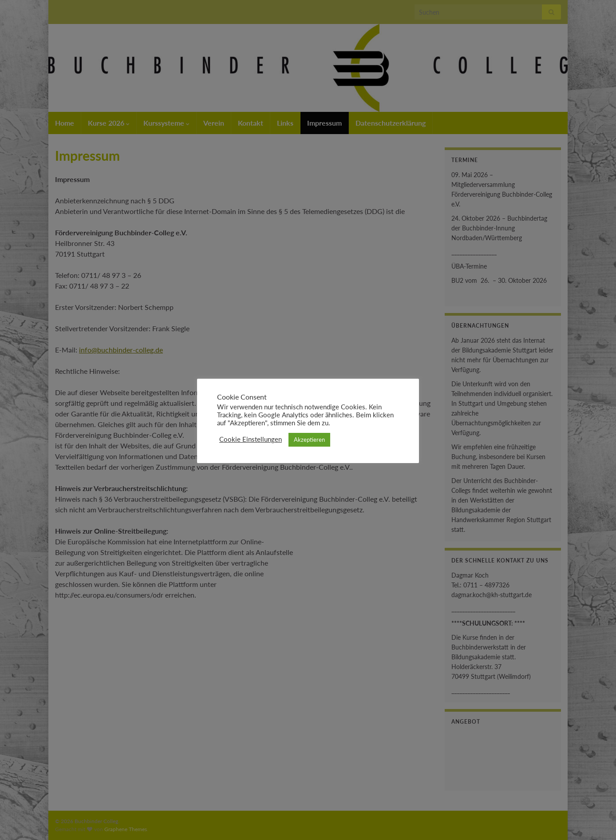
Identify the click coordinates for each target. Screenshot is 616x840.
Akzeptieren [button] (309, 440)
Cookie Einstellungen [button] (251, 439)
